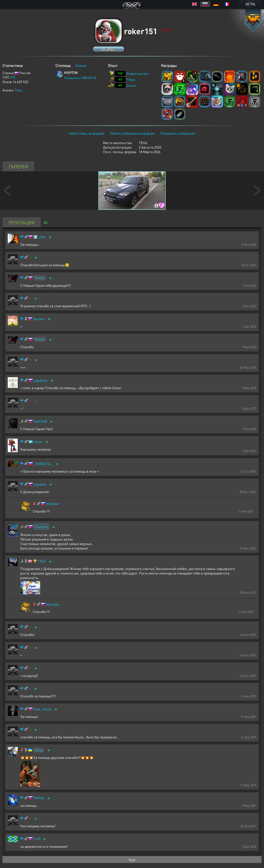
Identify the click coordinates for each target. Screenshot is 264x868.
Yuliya (39, 750)
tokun (38, 442)
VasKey (39, 798)
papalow (40, 484)
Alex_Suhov (42, 709)
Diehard (41, 527)
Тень (18, 90)
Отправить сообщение (178, 133)
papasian (40, 380)
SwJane (39, 319)
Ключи (81, 65)
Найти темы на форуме (87, 133)
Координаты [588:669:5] (80, 78)
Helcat (40, 278)
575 (13, 77)
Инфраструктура (137, 74)
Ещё (132, 860)
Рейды (131, 80)
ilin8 (37, 839)
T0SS (42, 561)
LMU (42, 237)
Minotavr (53, 504)
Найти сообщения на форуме (132, 133)
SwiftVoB (40, 421)
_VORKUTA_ (43, 464)
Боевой (131, 86)
